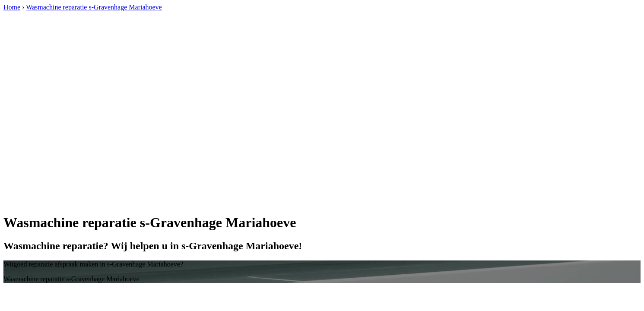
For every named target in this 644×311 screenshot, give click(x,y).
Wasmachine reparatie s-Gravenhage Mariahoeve (94, 7)
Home (12, 7)
